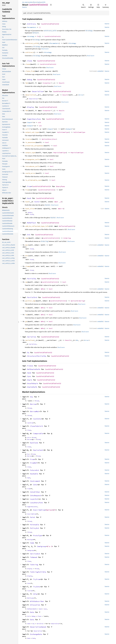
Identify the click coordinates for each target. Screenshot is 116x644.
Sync (29, 376)
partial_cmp (30, 301)
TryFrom (37, 579)
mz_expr (25, 2)
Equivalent (38, 450)
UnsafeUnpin (33, 383)
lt (26, 308)
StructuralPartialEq (37, 356)
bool (47, 142)
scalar (31, 2)
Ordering (67, 238)
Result (62, 83)
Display (31, 107)
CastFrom (30, 423)
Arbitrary (32, 24)
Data (32, 612)
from (27, 190)
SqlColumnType (63, 132)
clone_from (30, 71)
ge (26, 328)
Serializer (33, 344)
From (29, 186)
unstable (100, 71)
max (27, 245)
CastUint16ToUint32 (50, 24)
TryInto (37, 587)
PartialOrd (32, 297)
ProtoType (38, 536)
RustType (30, 540)
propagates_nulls (33, 159)
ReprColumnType (60, 153)
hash (27, 202)
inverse (29, 139)
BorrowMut (35, 411)
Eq (28, 353)
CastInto (37, 419)
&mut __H (58, 202)
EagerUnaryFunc (34, 119)
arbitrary (29, 52)
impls (39, 2)
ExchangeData (36, 634)
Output (30, 126)
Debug (30, 80)
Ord (29, 235)
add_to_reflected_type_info (37, 226)
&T (54, 510)
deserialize (30, 95)
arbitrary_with (32, 43)
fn (38, 36)
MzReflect (32, 223)
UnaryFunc (52, 139)
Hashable (34, 474)
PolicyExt (35, 528)
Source (24, 7)
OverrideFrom (39, 510)
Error (81, 95)
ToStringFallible (38, 572)
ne (26, 289)
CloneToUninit (37, 426)
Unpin (30, 380)
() (40, 27)
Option (44, 139)
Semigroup (42, 546)
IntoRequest (36, 496)
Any (32, 397)
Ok (77, 340)
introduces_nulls (33, 166)
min (27, 256)
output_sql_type (32, 132)
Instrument (35, 481)
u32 (40, 126)
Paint (33, 517)
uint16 (43, 2)
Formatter (47, 83)
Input (29, 122)
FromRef (34, 463)
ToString (34, 565)
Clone (30, 61)
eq (26, 282)
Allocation (35, 605)
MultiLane (31, 598)
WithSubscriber (37, 601)
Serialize (32, 337)
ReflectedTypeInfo (67, 226)
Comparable (38, 433)
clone (28, 64)
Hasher (37, 202)
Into (35, 485)
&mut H (61, 209)
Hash (29, 198)
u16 (39, 122)
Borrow (33, 404)
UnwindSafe (32, 387)
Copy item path (51, 5)
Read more (45, 49)
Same (32, 543)
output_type (30, 153)
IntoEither (35, 492)
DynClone (34, 443)
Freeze (30, 366)
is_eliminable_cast (34, 180)
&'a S (50, 546)
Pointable (35, 525)
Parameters (32, 27)
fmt (27, 83)
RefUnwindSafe (34, 369)
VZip (35, 594)
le (26, 315)
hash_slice (30, 209)
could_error (30, 173)
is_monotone (30, 142)
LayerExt (34, 499)
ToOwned (34, 557)
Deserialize (38, 91)
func (35, 2)
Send (29, 373)
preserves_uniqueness (34, 146)
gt (26, 321)
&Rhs (43, 289)
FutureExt (35, 470)
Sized (32, 214)
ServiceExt (35, 554)
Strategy (31, 36)
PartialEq (32, 279)
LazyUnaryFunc (37, 503)
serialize (29, 340)
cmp (27, 238)
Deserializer (34, 99)
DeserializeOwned (38, 627)
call (27, 129)
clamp (28, 266)
